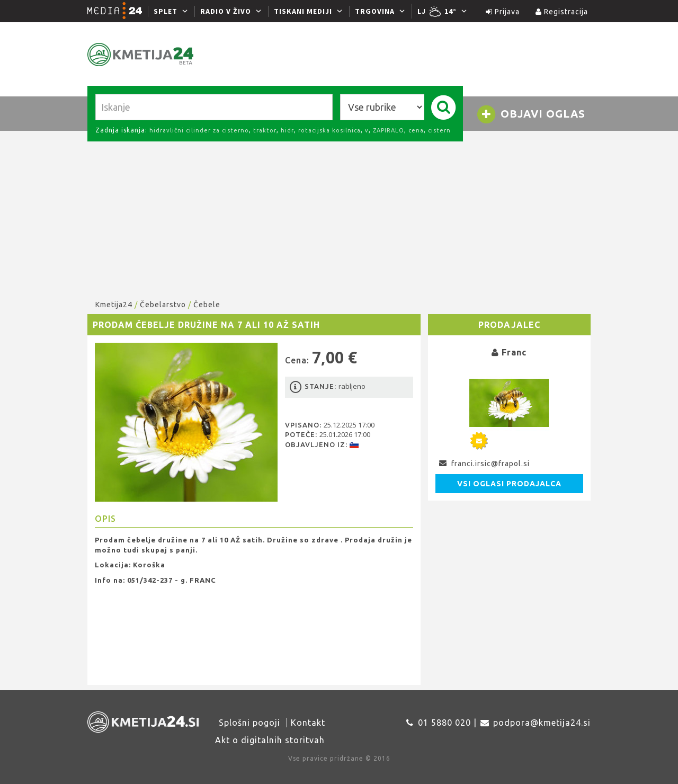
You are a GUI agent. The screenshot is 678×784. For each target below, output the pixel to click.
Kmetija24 (114, 305)
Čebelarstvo (163, 305)
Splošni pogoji (249, 723)
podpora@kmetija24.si (542, 723)
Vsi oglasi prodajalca (509, 484)
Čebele (207, 305)
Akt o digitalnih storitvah (270, 740)
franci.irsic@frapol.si (490, 464)
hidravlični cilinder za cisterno (199, 130)
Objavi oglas (531, 114)
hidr (287, 130)
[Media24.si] (118, 11)
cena (416, 130)
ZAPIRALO (389, 130)
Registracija (562, 12)
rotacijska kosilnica (329, 130)
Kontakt (308, 723)
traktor (265, 130)
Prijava (503, 12)
